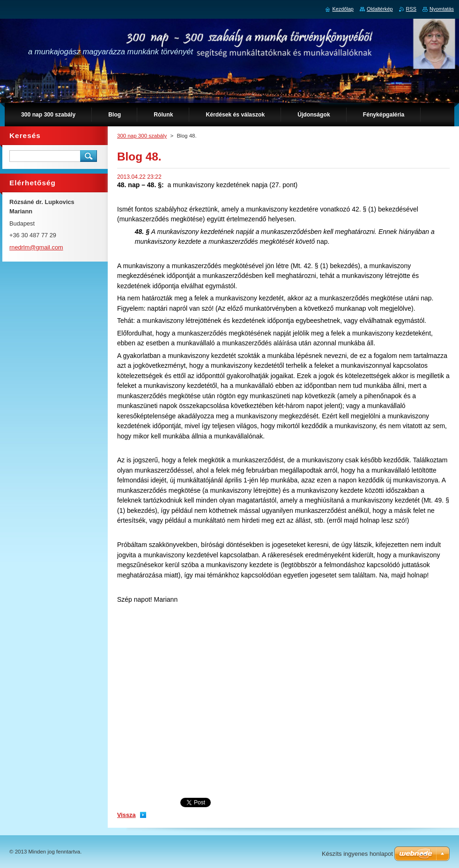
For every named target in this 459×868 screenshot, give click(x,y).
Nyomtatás (442, 9)
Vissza (126, 815)
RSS (411, 9)
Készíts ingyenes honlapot (357, 854)
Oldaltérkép (380, 9)
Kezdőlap (343, 9)
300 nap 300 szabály (142, 136)
